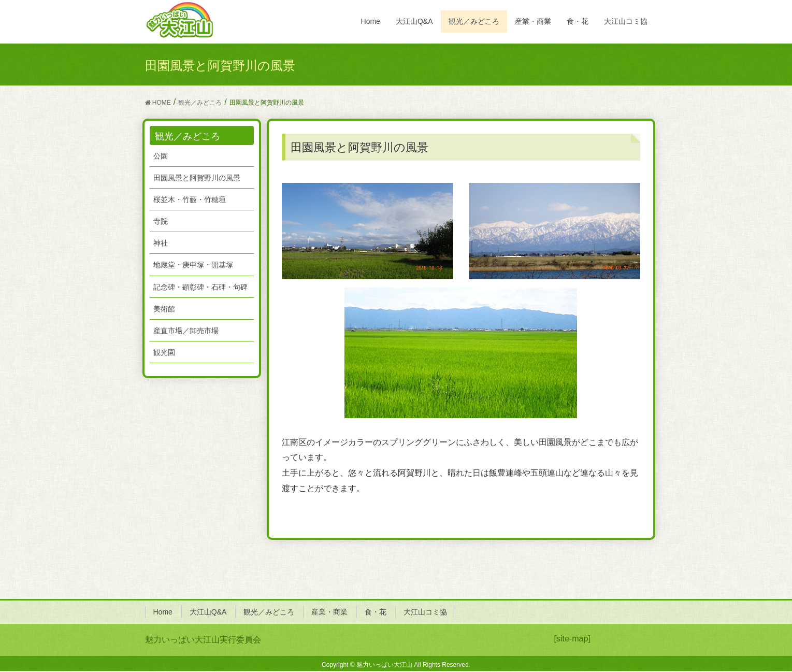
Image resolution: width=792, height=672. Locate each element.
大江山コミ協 (425, 612)
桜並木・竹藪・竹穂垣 (190, 199)
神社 (161, 243)
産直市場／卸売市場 (186, 331)
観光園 (164, 352)
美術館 (164, 309)
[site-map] (572, 639)
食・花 (376, 612)
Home (163, 612)
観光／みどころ (269, 612)
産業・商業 (329, 612)
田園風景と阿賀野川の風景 (197, 178)
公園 (161, 156)
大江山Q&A (208, 612)
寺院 (161, 221)
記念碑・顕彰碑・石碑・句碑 (200, 287)
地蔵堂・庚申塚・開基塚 (193, 265)
